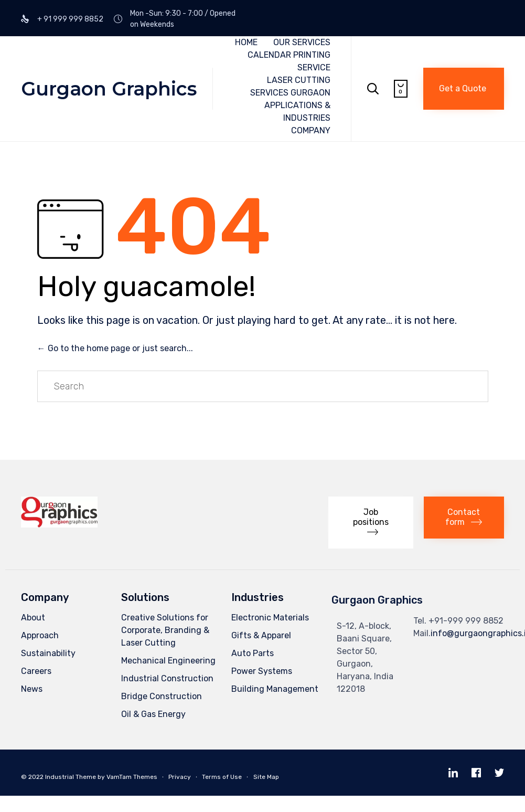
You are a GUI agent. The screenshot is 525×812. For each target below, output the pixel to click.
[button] (464, 89)
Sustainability (48, 653)
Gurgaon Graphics (109, 89)
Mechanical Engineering (168, 661)
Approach (40, 635)
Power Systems (262, 671)
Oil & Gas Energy (153, 714)
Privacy (180, 777)
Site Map (266, 777)
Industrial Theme (71, 777)
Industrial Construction (167, 678)
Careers (36, 671)
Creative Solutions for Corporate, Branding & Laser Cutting (165, 630)
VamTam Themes (132, 777)
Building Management (275, 689)
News (32, 689)
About (33, 618)
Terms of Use (222, 777)
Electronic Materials (270, 618)
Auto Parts (253, 653)
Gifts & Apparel (261, 635)
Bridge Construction (162, 696)
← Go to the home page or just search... (115, 348)
